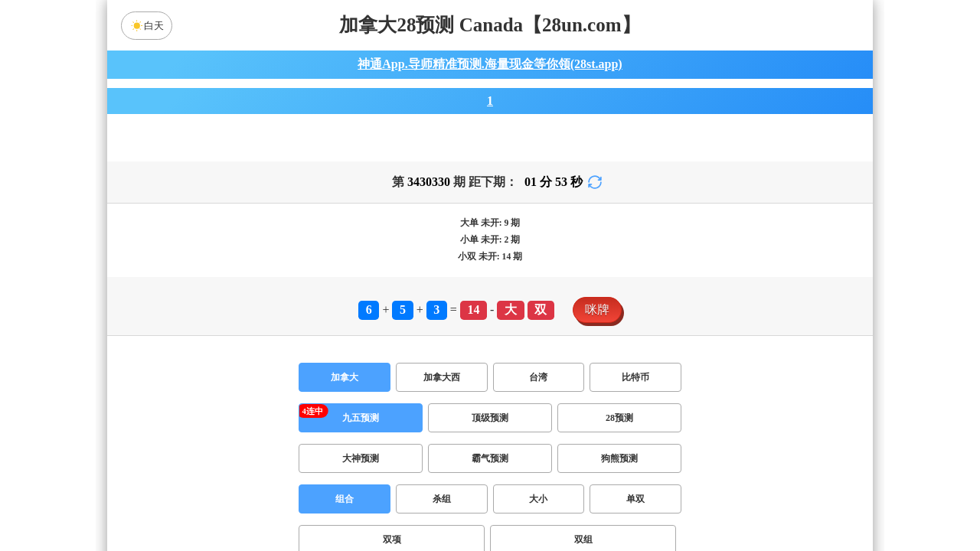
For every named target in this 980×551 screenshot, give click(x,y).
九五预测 (361, 427)
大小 (538, 508)
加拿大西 (442, 386)
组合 (345, 508)
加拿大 (345, 386)
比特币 (635, 386)
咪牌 (597, 319)
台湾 (538, 386)
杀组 (442, 508)
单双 (635, 508)
